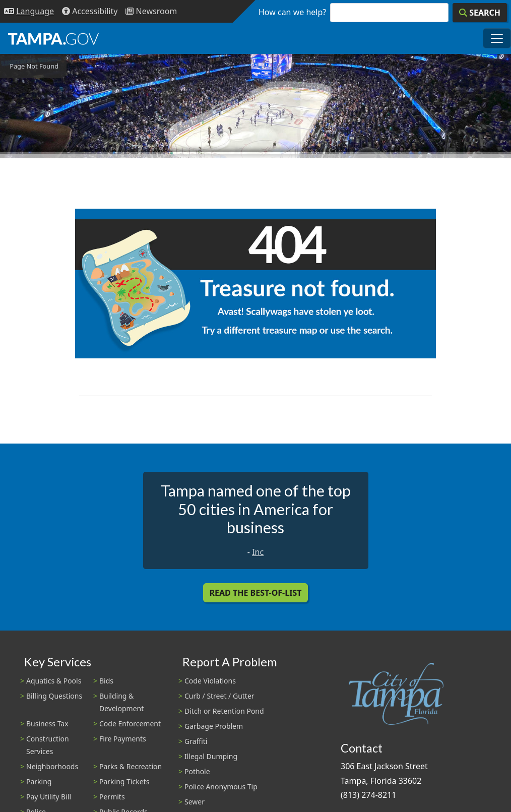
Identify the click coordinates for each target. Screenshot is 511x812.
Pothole (197, 771)
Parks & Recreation (131, 766)
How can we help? (292, 12)
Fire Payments (123, 739)
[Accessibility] (90, 11)
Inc (258, 552)
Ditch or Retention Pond (224, 711)
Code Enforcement (130, 724)
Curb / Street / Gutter (219, 696)
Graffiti (196, 741)
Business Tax (47, 724)
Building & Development (121, 702)
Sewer (195, 802)
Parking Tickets (124, 782)
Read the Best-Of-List (256, 593)
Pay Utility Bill (49, 797)
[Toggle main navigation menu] (497, 38)
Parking (39, 782)
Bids (106, 681)
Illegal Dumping (211, 756)
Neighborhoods (52, 766)
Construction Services (48, 745)
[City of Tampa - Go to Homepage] (53, 38)
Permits (112, 797)
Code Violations (210, 681)
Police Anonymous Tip (221, 787)
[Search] (480, 13)
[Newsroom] (151, 11)
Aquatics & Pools (54, 681)
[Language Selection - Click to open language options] (29, 11)
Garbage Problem (214, 726)
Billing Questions (54, 696)
